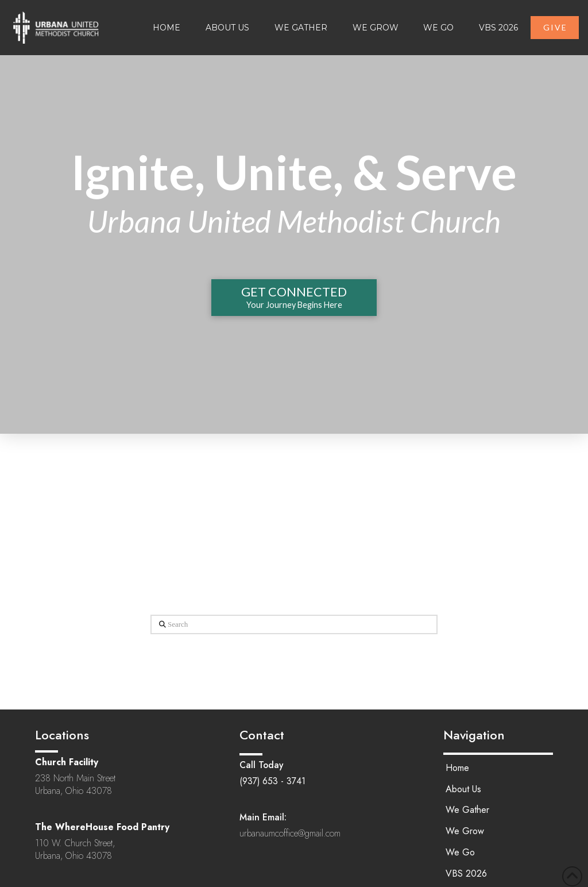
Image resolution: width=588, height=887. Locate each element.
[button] (294, 298)
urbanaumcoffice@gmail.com (290, 833)
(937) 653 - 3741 (272, 781)
